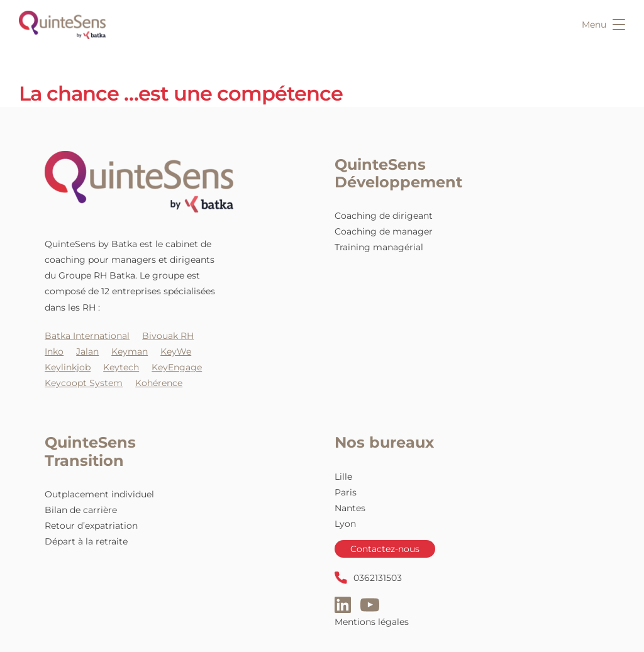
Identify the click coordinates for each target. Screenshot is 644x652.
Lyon (345, 524)
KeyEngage (177, 367)
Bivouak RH (168, 336)
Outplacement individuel (99, 494)
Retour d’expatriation (91, 526)
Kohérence (159, 383)
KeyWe (176, 351)
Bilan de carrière (81, 510)
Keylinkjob (68, 367)
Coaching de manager (384, 231)
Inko (54, 351)
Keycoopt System (84, 383)
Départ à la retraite (86, 541)
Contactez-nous (385, 549)
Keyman (130, 351)
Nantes (350, 508)
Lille (343, 477)
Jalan (87, 351)
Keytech (121, 367)
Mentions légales (372, 622)
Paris (346, 492)
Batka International (87, 336)
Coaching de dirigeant (384, 216)
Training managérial (379, 247)
